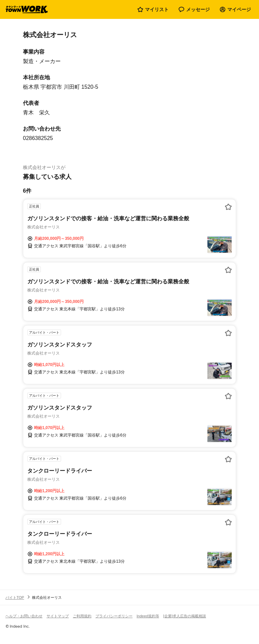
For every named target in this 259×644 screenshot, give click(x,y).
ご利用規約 (82, 616)
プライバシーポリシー (114, 616)
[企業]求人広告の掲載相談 (185, 616)
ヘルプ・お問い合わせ (24, 616)
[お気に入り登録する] (228, 207)
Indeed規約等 (148, 616)
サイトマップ (58, 616)
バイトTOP (15, 597)
